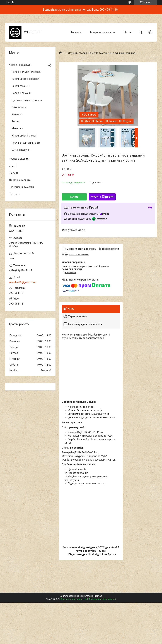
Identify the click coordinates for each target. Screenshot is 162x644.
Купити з (102, 197)
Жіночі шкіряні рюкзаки (25, 79)
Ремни (15, 121)
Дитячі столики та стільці (27, 100)
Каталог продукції (20, 65)
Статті (13, 166)
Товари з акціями (19, 159)
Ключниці (17, 114)
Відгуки (13, 173)
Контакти (14, 194)
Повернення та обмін (21, 187)
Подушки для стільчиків (26, 143)
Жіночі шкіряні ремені (24, 136)
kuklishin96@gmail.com (22, 282)
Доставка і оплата (20, 180)
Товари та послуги (101, 32)
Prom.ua (98, 596)
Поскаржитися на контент (74, 599)
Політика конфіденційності (102, 599)
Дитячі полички (21, 150)
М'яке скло (18, 128)
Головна (76, 32)
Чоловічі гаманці (21, 93)
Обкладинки (19, 107)
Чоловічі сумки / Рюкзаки (26, 72)
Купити (74, 197)
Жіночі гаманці (20, 86)
